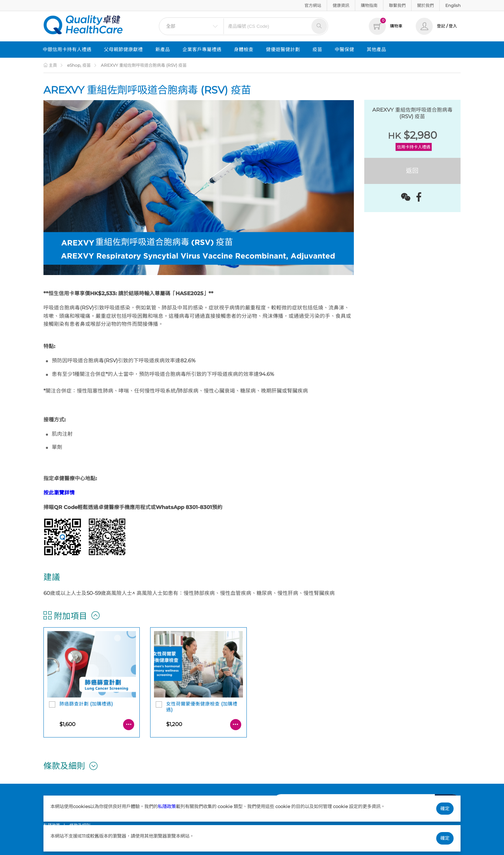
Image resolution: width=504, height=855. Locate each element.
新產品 (163, 49)
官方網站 (313, 5)
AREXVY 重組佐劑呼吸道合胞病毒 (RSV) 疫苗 (144, 65)
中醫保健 (344, 49)
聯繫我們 (397, 5)
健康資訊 (341, 5)
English (453, 5)
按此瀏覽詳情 (59, 493)
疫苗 (317, 49)
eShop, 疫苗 (79, 65)
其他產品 (376, 49)
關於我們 (425, 5)
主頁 (50, 65)
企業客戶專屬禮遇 (202, 49)
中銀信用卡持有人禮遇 (67, 49)
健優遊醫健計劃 (283, 49)
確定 (445, 808)
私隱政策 (167, 806)
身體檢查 (244, 49)
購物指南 (369, 5)
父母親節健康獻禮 (123, 49)
